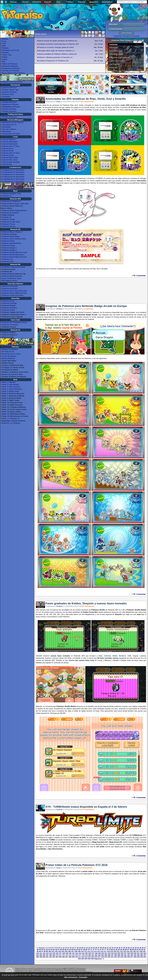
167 (47, 955)
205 (60, 957)
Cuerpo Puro (51, 89)
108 (76, 951)
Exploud (48, 658)
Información (114, 48)
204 (57, 957)
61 (68, 950)
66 (79, 950)
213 (86, 957)
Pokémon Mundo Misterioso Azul (14, 257)
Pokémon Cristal (8, 301)
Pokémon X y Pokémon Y (12, 201)
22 (87, 948)
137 (60, 953)
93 (142, 950)
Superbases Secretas (117, 71)
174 (70, 955)
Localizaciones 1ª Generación (13, 181)
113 (92, 951)
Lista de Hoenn (8, 148)
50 (42, 950)
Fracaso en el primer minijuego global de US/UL (56, 47)
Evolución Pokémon (9, 92)
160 (135, 953)
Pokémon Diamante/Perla (12, 243)
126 (134, 951)
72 (93, 950)
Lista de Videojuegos (10, 142)
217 (99, 957)
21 (85, 948)
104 (63, 951)
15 (71, 948)
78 (107, 950)
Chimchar (107, 656)
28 (101, 948)
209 (73, 957)
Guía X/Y (48, 2)
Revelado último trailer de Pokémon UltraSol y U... (57, 51)
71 (91, 950)
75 (100, 950)
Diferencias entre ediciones (119, 57)
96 (40, 951)
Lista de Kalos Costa (10, 160)
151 (106, 953)
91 (138, 950)
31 (108, 948)
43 (136, 948)
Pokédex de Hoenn (116, 54)
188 (115, 955)
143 (80, 953)
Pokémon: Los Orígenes (11, 423)
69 (86, 950)
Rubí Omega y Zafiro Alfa (128, 79)
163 (145, 953)
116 (102, 951)
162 (141, 953)
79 (110, 950)
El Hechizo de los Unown (11, 354)
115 (99, 951)
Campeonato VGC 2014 (11, 134)
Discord (25, 2)
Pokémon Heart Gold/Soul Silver (14, 239)
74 (98, 950)
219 (106, 957)
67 (82, 950)
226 (128, 957)
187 (112, 955)
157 (125, 953)
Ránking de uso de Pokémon (13, 122)
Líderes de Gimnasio (117, 61)
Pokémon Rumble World (11, 222)
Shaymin (118, 614)
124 (128, 951)
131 (41, 953)
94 (145, 950)
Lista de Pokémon (9, 139)
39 (126, 948)
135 (54, 953)
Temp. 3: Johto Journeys (11, 387)
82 (117, 950)
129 (144, 951)
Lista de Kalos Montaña (11, 162)
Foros (4, 41)
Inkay (100, 656)
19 (80, 948)
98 (45, 951)
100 (50, 951)
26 (96, 948)
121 (118, 951)
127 (138, 951)
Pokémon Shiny (8, 94)
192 (128, 955)
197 (145, 955)
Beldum (51, 86)
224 (122, 957)
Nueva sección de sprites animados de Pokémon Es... (59, 41)
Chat (4, 43)
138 (63, 953)
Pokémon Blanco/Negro (11, 236)
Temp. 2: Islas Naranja (10, 384)
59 (63, 950)
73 (96, 950)
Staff (4, 46)
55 (54, 950)
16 (73, 948)
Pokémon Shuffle (9, 220)
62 (70, 950)
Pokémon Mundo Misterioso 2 (13, 255)
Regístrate (118, 36)
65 (77, 950)
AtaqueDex (94, 2)
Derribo (51, 92)
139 (67, 953)
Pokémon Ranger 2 (9, 248)
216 (96, 957)
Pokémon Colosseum (10, 325)
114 (95, 951)
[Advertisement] (91, 292)
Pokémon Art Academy (11, 213)
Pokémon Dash (8, 261)
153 (112, 953)
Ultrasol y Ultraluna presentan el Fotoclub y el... (56, 57)
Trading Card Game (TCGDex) (128, 90)
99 (47, 951)
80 (112, 950)
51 (45, 950)
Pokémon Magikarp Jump (12, 193)
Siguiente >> (99, 959)
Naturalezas (7, 131)
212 (83, 957)
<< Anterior (41, 948)
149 (99, 953)
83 (119, 950)
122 (121, 951)
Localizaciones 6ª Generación (13, 170)
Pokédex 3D (7, 217)
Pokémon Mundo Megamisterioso (15, 210)
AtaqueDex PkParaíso (10, 104)
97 (42, 951)
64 (75, 950)
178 (83, 955)
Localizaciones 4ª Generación (13, 174)
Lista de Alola (7, 164)
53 (49, 950)
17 (75, 948)
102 (56, 951)
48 (38, 950)
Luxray (100, 660)
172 (63, 955)
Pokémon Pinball (8, 310)
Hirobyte (59, 309)
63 (72, 950)
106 (69, 951)
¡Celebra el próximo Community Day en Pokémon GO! (59, 44)
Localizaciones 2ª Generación (13, 179)
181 (93, 955)
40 (129, 948)
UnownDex (6, 97)
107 (72, 951)
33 (112, 948)
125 (131, 951)
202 (50, 957)
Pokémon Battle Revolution (12, 276)
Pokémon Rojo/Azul (9, 308)
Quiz (58, 2)
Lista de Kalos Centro (10, 157)
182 (96, 955)
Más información (71, 977)
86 (126, 950)
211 (80, 957)
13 (66, 948)
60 (65, 950)
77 (105, 950)
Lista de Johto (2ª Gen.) (11, 146)
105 (66, 951)
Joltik (129, 656)
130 (37, 953)
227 (132, 957)
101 (53, 951)
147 (93, 953)
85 (124, 950)
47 (145, 948)
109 (79, 951)
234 (86, 959)
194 (135, 955)
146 (89, 953)
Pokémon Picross (9, 224)
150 (102, 953)
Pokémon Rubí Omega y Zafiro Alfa (15, 204)
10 (59, 948)
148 (96, 953)
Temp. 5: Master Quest (11, 391)
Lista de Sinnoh (8, 151)
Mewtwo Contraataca (10, 349)
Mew (68, 178)
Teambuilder (7, 127)
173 (67, 955)
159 (132, 953)
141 (73, 953)
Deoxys (56, 658)
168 (50, 955)
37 (122, 948)
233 (83, 959)
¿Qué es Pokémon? (10, 87)
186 (109, 955)
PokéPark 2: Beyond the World (14, 267)
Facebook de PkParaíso (11, 68)
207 (67, 957)
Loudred (143, 656)
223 (119, 957)
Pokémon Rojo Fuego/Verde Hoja (15, 291)
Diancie (136, 874)
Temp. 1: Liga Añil (9, 382)
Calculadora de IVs (9, 125)
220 (109, 957)
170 (57, 955)
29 (103, 948)
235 (89, 959)
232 (79, 959)
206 (63, 957)
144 (83, 953)
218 (102, 957)
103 (60, 951)
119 (112, 951)
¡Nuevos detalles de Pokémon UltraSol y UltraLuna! (58, 54)
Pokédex (82, 2)
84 (121, 950)
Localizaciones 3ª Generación (13, 177)
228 (135, 957)
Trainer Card (7, 55)
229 (138, 957)
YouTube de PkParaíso (11, 71)
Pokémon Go (7, 196)
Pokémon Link (7, 259)
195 (138, 955)
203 (54, 957)
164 (37, 955)
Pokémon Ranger (9, 246)
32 (110, 948)
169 (54, 955)
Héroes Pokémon (9, 358)
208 (70, 957)
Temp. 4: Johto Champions (12, 389)
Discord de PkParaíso (10, 66)
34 (115, 948)
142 (76, 953)
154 (115, 953)
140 (70, 953)
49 (40, 950)
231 (145, 957)
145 (86, 953)
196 (141, 955)
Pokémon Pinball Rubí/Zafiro (13, 295)
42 (133, 948)
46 (143, 948)
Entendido (83, 977)
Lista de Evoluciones (10, 144)
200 (44, 957)
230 (141, 957)
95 (38, 951)
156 (122, 953)
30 (105, 948)
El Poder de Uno (8, 352)
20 (82, 948)
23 (89, 948)
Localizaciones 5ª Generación (13, 172)
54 (52, 950)
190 (122, 955)
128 (141, 951)
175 (73, 955)
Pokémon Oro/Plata (9, 303)
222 (115, 957)
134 (50, 953)
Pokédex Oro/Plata (9, 109)
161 (138, 953)
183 (99, 955)
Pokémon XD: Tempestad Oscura (14, 322)
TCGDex (70, 2)
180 (89, 955)
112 (89, 951)
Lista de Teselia (8, 155)
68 (84, 950)
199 (41, 957)
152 (109, 953)
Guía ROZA (37, 2)
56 (56, 950)
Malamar (108, 660)
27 (99, 948)
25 (94, 948)
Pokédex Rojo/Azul (9, 111)
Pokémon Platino (8, 241)
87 (128, 950)
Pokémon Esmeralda (10, 286)
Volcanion (62, 876)
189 (119, 955)
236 (92, 959)
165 (41, 955)
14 (68, 948)
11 (61, 948)
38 (124, 948)
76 (103, 950)
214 (89, 957)
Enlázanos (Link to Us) (11, 50)
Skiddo (115, 656)
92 (140, 950)
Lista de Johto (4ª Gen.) (11, 153)
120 (115, 951)
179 (86, 955)
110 (82, 951)
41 (131, 948)
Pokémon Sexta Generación (12, 82)
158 (128, 953)
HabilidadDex (107, 2)
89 (133, 950)
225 (125, 957)
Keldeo (86, 612)
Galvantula (40, 658)
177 (80, 955)
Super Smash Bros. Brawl (12, 278)
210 (76, 957)
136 (57, 953)
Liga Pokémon (115, 64)
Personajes (113, 67)
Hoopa (142, 874)
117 (105, 951)
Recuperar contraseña (131, 36)
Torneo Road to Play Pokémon (13, 73)
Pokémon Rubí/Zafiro (10, 288)
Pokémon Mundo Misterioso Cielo (15, 252)
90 (135, 950)
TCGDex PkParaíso (9, 117)
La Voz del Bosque (9, 356)
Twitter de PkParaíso (10, 64)
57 (58, 950)
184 (102, 955)
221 (112, 957)
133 (47, 953)
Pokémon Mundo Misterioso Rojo (14, 293)
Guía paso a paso (116, 51)
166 (44, 955)
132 (44, 953)
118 (108, 951)
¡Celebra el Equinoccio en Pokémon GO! (54, 61)
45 (140, 948)
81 (114, 950)
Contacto (5, 52)
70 (89, 950)
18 (78, 948)
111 (85, 951)
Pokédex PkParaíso (9, 102)
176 (76, 955)
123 (124, 951)
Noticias (14, 2)
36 (119, 948)
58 (61, 950)
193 (132, 955)
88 (131, 950)
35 (117, 948)
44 (138, 948)
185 (106, 955)
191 (125, 955)
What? (145, 978)
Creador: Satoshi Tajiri (10, 90)
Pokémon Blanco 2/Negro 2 (12, 232)
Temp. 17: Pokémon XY (11, 418)
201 (47, 957)
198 (37, 957)
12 (64, 948)
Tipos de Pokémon (9, 129)
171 (60, 955)
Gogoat (135, 656)
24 (92, 948)
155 (119, 953)
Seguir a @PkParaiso (9, 27)
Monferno (122, 656)
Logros (5, 59)
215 (93, 957)
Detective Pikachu (9, 226)
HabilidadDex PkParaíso (11, 107)
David (58, 102)
